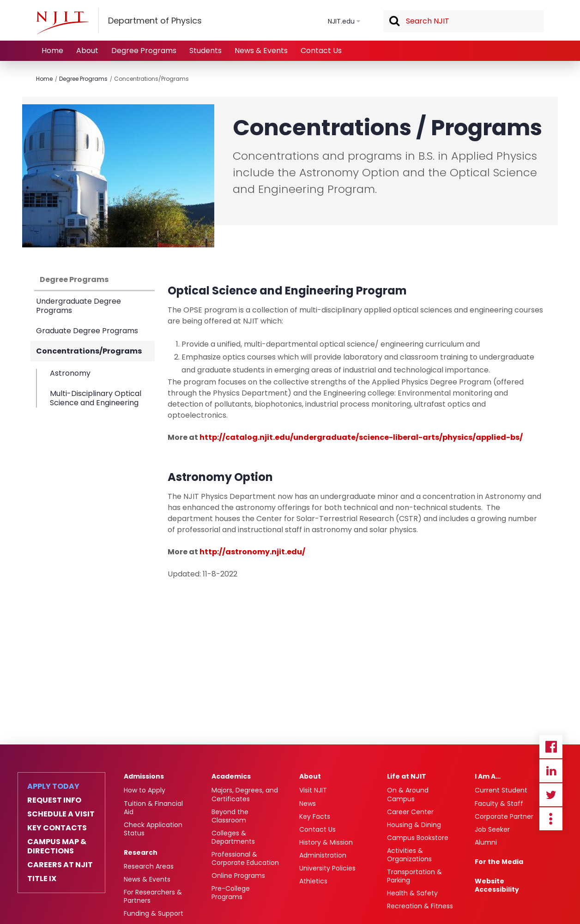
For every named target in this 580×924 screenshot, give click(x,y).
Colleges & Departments (233, 837)
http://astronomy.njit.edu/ (252, 552)
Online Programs (238, 876)
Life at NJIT (407, 776)
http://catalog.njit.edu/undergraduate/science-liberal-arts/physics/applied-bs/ (361, 437)
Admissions (144, 776)
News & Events (261, 51)
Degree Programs (144, 51)
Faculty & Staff (499, 804)
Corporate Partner (504, 816)
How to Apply (145, 790)
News (308, 804)
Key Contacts (57, 828)
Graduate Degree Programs (87, 331)
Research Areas (149, 866)
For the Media (499, 862)
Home (52, 51)
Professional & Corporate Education (245, 858)
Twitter (551, 795)
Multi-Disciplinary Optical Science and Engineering (96, 398)
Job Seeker (492, 829)
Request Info (54, 800)
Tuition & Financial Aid (153, 808)
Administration (323, 855)
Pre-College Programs (231, 893)
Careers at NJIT (60, 865)
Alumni (486, 842)
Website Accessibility (497, 885)
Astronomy (70, 374)
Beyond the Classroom (230, 816)
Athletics (313, 881)
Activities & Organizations (409, 855)
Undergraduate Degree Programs (79, 306)
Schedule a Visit (61, 814)
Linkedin (551, 771)
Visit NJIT (313, 790)
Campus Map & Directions (57, 846)
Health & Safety (412, 893)
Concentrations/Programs (151, 79)
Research (141, 852)
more (551, 819)
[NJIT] (62, 23)
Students (205, 51)
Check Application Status (153, 829)
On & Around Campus (408, 794)
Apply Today (53, 786)
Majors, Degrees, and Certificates (245, 794)
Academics (231, 776)
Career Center (410, 812)
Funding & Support (154, 913)
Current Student (501, 790)
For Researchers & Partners (153, 896)
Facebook (551, 747)
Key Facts (315, 816)
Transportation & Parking (414, 876)
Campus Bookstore (418, 838)
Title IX (42, 879)
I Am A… (488, 776)
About (87, 51)
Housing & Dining (414, 825)
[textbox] (464, 21)
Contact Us (321, 51)
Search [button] (394, 22)
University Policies (327, 868)
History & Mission (326, 842)
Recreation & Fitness (420, 906)
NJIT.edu (341, 21)
